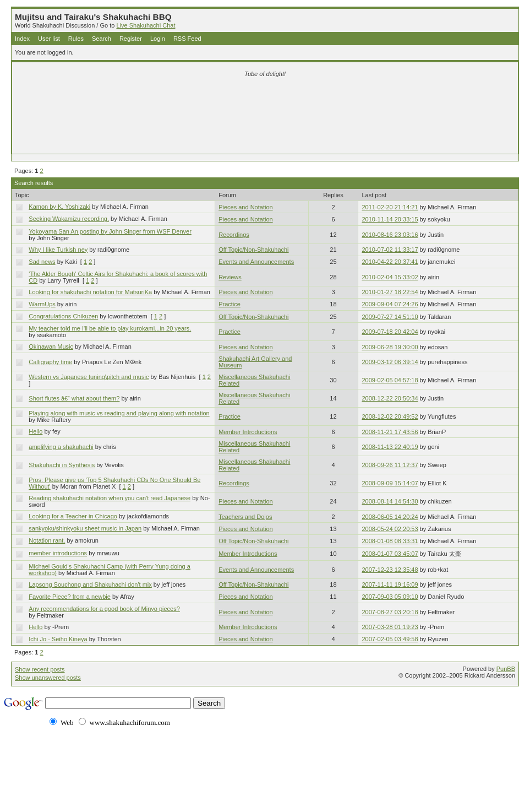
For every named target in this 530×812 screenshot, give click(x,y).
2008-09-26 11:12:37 (390, 465)
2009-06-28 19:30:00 (390, 347)
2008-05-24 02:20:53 (390, 529)
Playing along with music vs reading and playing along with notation (119, 413)
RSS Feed (187, 39)
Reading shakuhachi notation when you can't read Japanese (110, 498)
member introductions (58, 553)
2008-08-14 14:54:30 (390, 501)
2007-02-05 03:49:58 (390, 639)
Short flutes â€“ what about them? (74, 398)
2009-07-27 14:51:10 (390, 317)
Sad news (42, 262)
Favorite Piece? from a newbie (70, 597)
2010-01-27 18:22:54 (390, 292)
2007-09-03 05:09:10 (390, 597)
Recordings (234, 235)
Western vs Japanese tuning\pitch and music (89, 377)
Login (158, 39)
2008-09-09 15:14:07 (390, 483)
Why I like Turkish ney (58, 250)
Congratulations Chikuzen (63, 316)
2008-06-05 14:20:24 (390, 517)
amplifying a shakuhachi (61, 447)
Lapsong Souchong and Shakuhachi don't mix (90, 584)
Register (131, 39)
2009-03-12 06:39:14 (390, 362)
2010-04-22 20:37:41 (390, 262)
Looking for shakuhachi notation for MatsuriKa (90, 292)
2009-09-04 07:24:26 (390, 304)
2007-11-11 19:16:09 (390, 584)
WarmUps (42, 304)
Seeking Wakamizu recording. (69, 219)
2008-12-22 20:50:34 (390, 398)
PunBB (506, 669)
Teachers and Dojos (245, 517)
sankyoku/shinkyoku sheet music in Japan (85, 528)
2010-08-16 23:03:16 (390, 235)
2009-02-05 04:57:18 (390, 380)
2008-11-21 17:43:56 (390, 432)
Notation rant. (47, 540)
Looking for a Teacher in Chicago (73, 516)
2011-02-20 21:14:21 (390, 207)
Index (22, 39)
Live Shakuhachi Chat (146, 25)
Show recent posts (40, 669)
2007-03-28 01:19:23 (390, 627)
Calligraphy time (50, 362)
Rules (76, 39)
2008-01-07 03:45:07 (390, 554)
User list (49, 39)
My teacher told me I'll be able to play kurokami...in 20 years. (110, 328)
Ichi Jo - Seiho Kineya (58, 639)
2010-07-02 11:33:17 (390, 250)
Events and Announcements (256, 262)
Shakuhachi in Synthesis (62, 465)
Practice (230, 304)
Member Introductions (248, 432)
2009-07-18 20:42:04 (390, 332)
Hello (35, 431)
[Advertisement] (265, 100)
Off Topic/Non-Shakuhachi (253, 250)
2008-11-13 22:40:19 (390, 447)
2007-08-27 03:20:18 (390, 612)
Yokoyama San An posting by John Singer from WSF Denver (110, 231)
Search (102, 39)
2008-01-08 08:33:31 (390, 541)
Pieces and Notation (245, 207)
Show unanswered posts (48, 678)
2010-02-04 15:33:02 (390, 277)
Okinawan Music (51, 347)
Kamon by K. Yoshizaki (59, 207)
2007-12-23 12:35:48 (390, 570)
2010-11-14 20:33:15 (390, 219)
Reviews (230, 277)
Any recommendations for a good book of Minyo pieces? (104, 609)
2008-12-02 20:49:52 (390, 416)
